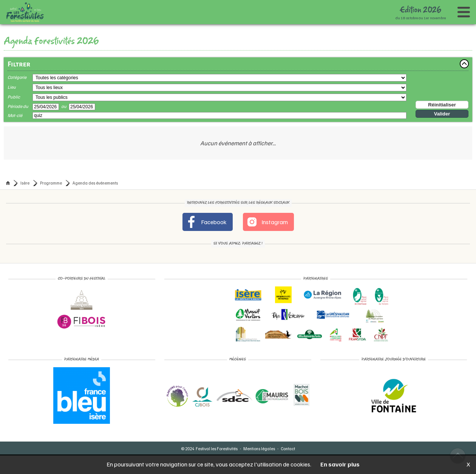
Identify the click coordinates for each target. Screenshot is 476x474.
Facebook (206, 222)
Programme (51, 183)
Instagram (267, 222)
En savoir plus (340, 464)
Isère (25, 183)
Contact (288, 449)
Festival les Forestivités (217, 449)
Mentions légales (259, 449)
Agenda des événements (95, 183)
